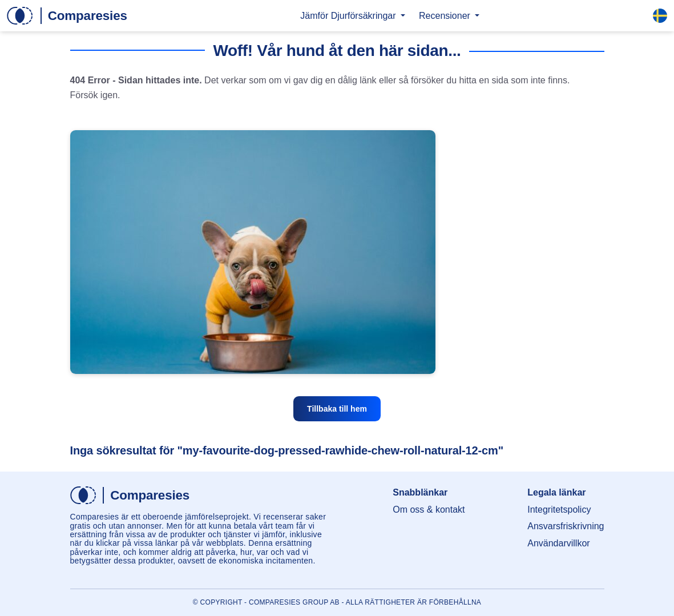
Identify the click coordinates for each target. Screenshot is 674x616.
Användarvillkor (558, 543)
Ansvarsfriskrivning (566, 526)
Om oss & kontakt (429, 510)
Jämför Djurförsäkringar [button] (349, 16)
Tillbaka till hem (337, 409)
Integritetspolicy (559, 510)
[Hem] (67, 16)
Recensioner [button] (446, 16)
